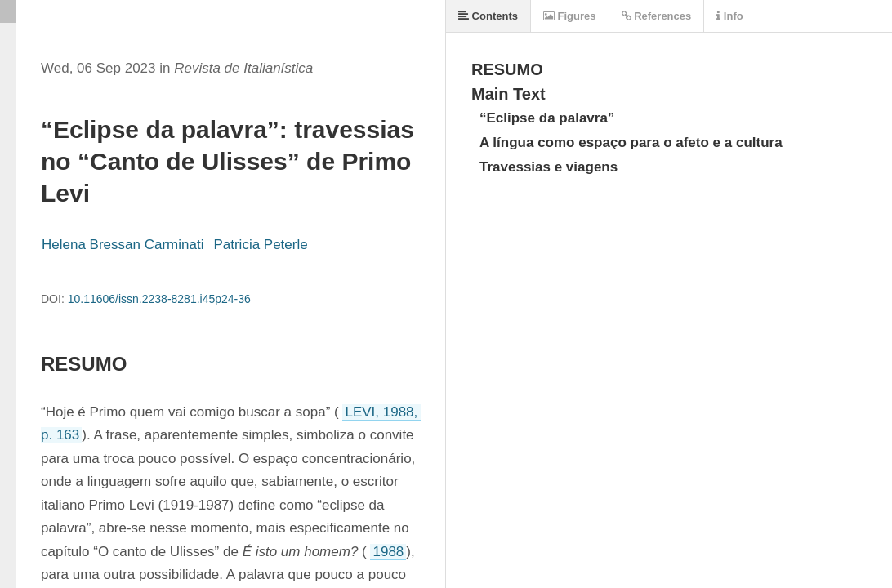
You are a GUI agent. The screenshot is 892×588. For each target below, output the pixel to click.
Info (729, 16)
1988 (388, 552)
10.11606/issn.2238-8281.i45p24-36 (159, 299)
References (657, 16)
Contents (488, 16)
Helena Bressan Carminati (123, 245)
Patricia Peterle (260, 245)
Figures (570, 16)
